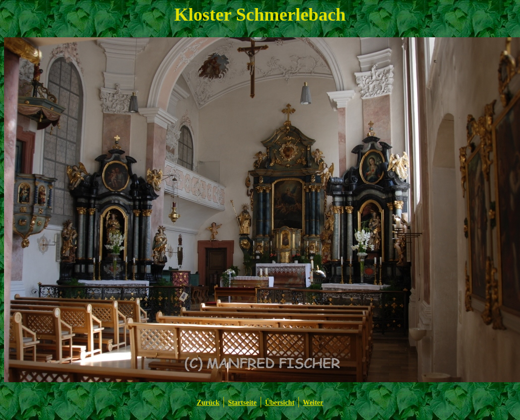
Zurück (208, 403)
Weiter (313, 403)
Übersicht (280, 403)
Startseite (242, 403)
